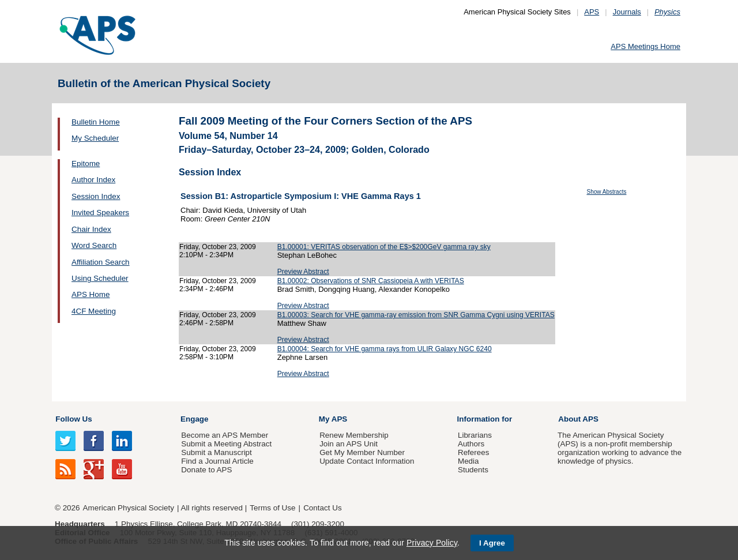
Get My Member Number (362, 452)
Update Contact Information (367, 461)
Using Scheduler (100, 278)
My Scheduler (95, 138)
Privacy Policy (432, 543)
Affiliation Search (101, 262)
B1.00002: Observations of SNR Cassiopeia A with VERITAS (371, 281)
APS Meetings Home (645, 46)
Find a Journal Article (217, 461)
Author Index (93, 180)
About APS (578, 419)
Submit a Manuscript (216, 452)
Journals (627, 12)
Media (468, 461)
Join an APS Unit (349, 444)
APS (592, 12)
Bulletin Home (96, 122)
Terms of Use (272, 508)
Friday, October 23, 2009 (218, 247)
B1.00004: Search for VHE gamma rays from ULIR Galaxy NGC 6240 (385, 349)
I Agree (492, 543)
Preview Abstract (303, 272)
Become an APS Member (225, 435)
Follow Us (74, 419)
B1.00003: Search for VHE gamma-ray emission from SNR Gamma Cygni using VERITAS (416, 315)
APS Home (91, 294)
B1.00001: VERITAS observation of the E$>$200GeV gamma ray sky (384, 247)
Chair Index (91, 229)
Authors (471, 444)
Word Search (94, 245)
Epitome (86, 164)
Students (473, 470)
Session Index (96, 196)
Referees (474, 452)
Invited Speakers (100, 213)
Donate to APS (206, 470)
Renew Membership (354, 435)
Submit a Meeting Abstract (226, 444)
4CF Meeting (94, 311)
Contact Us (322, 508)
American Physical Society (129, 508)
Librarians (475, 435)
